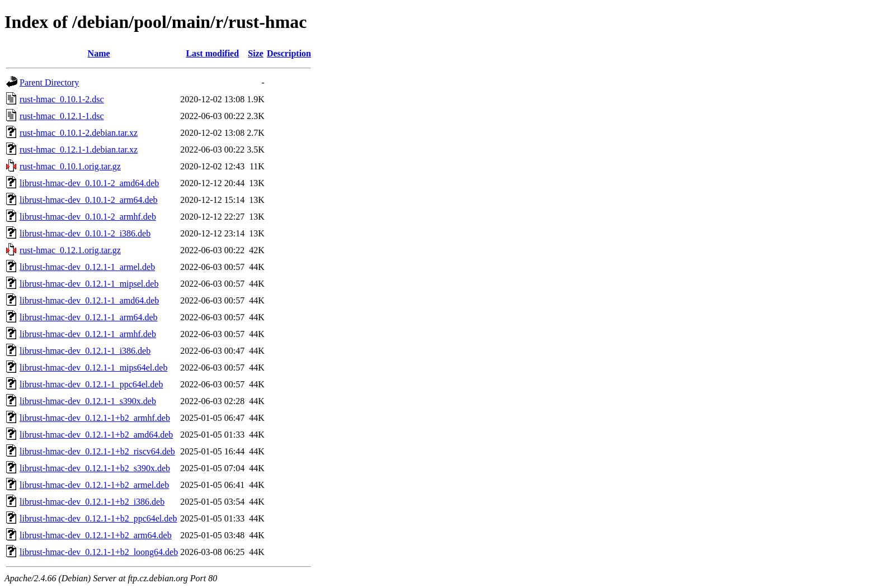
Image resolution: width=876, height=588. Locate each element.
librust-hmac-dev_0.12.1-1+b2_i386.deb (92, 502)
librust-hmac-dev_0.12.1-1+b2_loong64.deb (99, 552)
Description (289, 53)
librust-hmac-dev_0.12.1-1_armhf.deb (88, 334)
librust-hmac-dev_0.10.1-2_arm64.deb (89, 200)
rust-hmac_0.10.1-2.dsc (62, 99)
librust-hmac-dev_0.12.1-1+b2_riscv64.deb (97, 451)
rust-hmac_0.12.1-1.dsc (62, 116)
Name (99, 53)
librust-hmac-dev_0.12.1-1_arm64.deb (89, 317)
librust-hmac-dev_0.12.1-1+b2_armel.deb (94, 485)
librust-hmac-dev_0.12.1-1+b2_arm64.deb (96, 535)
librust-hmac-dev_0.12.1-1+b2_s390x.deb (95, 468)
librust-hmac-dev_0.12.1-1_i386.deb (85, 351)
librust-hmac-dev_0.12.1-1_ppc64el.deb (91, 384)
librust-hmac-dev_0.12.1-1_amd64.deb (89, 300)
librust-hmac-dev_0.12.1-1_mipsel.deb (89, 284)
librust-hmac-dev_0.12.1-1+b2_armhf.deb (95, 418)
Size (256, 53)
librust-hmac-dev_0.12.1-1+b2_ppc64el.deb (98, 518)
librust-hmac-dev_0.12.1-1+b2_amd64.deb (96, 435)
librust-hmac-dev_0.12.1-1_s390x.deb (88, 401)
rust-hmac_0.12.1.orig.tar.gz (70, 250)
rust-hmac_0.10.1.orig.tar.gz (70, 166)
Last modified (212, 53)
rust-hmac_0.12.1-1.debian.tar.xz (79, 150)
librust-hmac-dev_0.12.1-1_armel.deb (87, 267)
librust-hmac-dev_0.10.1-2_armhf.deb (88, 217)
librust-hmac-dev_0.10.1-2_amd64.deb (89, 183)
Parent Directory (49, 82)
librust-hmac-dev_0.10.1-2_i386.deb (85, 233)
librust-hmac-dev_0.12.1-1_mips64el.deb (93, 367)
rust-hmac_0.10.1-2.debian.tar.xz (79, 133)
